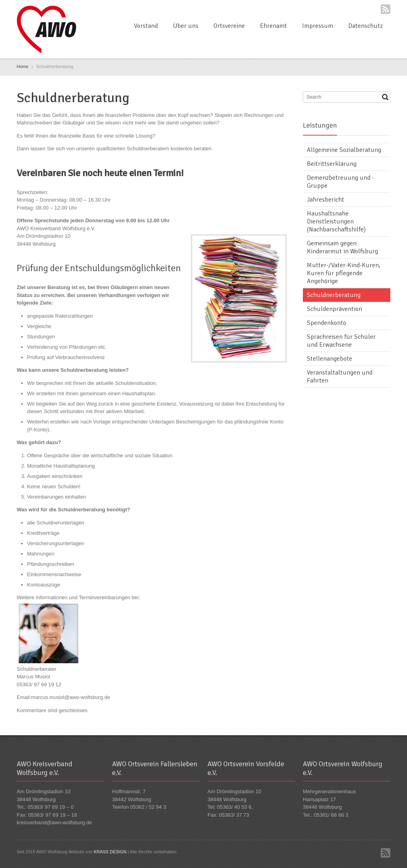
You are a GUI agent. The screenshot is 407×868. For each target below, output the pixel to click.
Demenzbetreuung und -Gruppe (340, 182)
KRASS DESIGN (110, 852)
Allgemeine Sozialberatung (344, 150)
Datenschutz (365, 26)
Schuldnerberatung (334, 295)
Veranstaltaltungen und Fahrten (340, 377)
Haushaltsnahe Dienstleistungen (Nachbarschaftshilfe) (336, 221)
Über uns (186, 26)
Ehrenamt (273, 26)
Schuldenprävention (334, 309)
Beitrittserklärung (332, 164)
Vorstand (146, 26)
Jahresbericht (326, 200)
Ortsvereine (229, 26)
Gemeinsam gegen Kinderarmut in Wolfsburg (342, 247)
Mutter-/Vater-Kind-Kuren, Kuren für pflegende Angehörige (344, 273)
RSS (386, 9)
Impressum (318, 26)
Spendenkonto (327, 323)
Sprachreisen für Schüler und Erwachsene (341, 341)
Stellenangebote (329, 359)
